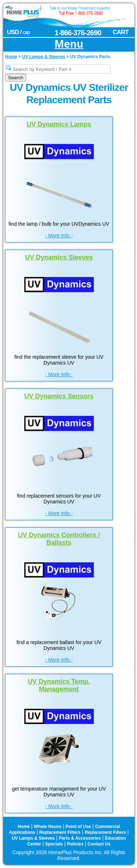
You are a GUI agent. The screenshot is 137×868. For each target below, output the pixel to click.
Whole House (48, 827)
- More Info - (59, 236)
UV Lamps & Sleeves (33, 838)
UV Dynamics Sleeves (59, 257)
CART (121, 32)
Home (24, 827)
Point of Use (78, 827)
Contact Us (99, 844)
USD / (18, 32)
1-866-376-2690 (78, 33)
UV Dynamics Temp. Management (59, 685)
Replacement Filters (60, 832)
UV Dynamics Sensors (59, 396)
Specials (54, 844)
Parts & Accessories (80, 838)
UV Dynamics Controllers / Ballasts (59, 539)
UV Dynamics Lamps (59, 124)
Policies (75, 844)
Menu (69, 44)
